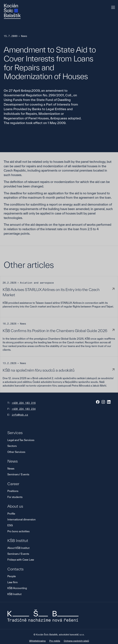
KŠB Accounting (17, 588)
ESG (10, 525)
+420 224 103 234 (24, 409)
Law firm (13, 582)
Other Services (16, 452)
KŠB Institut (14, 594)
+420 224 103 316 (24, 403)
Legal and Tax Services (21, 440)
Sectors (12, 446)
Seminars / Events (18, 474)
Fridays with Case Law (21, 560)
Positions (13, 491)
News (11, 468)
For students (15, 497)
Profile (11, 514)
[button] (112, 7)
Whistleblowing (37, 641)
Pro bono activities (18, 531)
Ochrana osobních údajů (76, 641)
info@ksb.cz (20, 415)
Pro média (55, 641)
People (12, 576)
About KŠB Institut (18, 548)
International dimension (22, 519)
